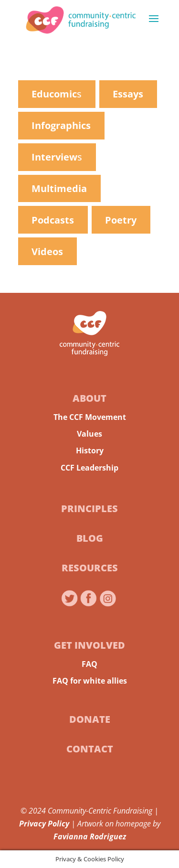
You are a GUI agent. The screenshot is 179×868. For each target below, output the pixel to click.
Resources (90, 568)
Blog (90, 538)
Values (89, 434)
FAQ (89, 664)
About (89, 398)
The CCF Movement (90, 417)
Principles (89, 509)
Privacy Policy (44, 824)
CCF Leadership (89, 468)
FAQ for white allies (90, 681)
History (90, 450)
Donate (90, 719)
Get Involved (89, 645)
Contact (90, 749)
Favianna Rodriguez (90, 836)
